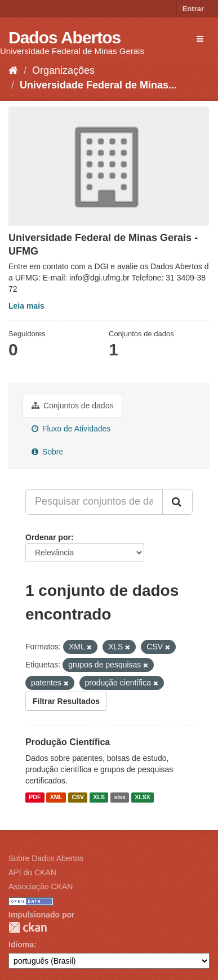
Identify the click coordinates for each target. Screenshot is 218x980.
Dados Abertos (64, 37)
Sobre (47, 452)
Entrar (193, 9)
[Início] (13, 70)
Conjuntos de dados (72, 406)
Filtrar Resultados (66, 701)
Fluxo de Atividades (71, 429)
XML (56, 797)
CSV (78, 797)
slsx (119, 797)
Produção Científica (68, 742)
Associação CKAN (41, 887)
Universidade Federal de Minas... (98, 85)
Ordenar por (48, 537)
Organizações (63, 70)
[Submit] (177, 502)
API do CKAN (32, 872)
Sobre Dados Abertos (46, 858)
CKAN (28, 927)
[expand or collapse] (200, 39)
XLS (99, 797)
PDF (35, 797)
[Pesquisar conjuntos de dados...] (94, 502)
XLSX (142, 797)
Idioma (21, 945)
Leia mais (26, 306)
